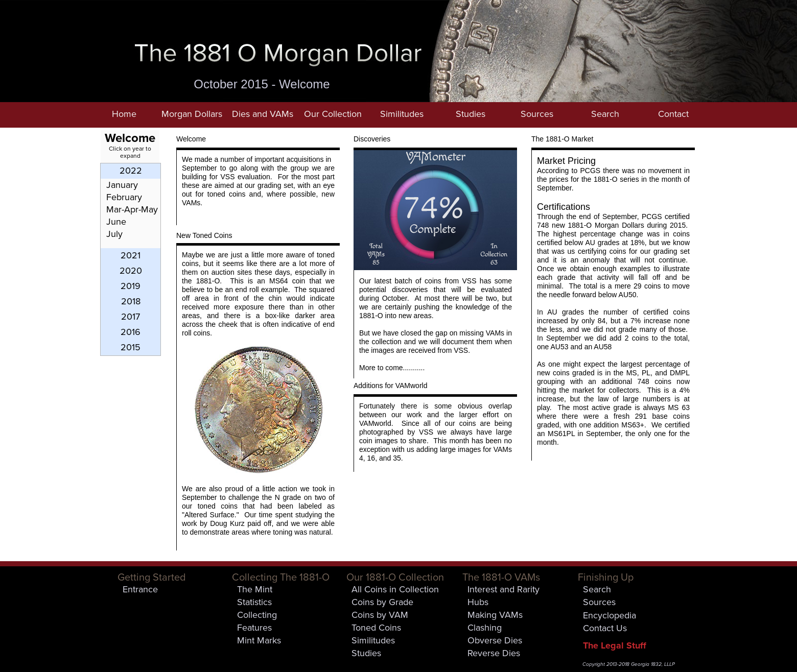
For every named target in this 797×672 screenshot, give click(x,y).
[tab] (131, 171)
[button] (192, 115)
